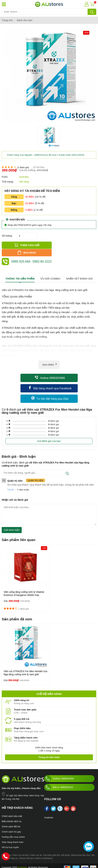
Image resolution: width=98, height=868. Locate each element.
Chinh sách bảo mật (12, 809)
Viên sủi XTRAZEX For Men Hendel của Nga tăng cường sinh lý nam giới (25, 665)
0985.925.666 (21, 254)
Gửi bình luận (12, 522)
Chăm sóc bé (36, 848)
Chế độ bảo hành (49, 686)
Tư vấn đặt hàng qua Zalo (50, 391)
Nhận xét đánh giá (79, 271)
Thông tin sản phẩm (20, 271)
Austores (49, 810)
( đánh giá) (23, 167)
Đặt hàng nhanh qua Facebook (50, 380)
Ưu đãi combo (50, 271)
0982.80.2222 (42, 254)
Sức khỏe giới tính (52, 848)
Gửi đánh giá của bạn (49, 433)
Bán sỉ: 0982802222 (59, 780)
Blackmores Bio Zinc (81, 848)
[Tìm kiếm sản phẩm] (49, 12)
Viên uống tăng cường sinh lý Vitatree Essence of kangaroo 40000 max (24, 586)
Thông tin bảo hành (49, 750)
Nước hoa (6, 848)
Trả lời (10, 482)
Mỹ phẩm (66, 848)
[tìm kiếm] (92, 12)
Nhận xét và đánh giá (15, 492)
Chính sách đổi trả (11, 819)
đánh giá (54, 413)
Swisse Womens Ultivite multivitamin (36, 851)
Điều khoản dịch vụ (12, 814)
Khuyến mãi (15, 220)
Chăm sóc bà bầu (20, 848)
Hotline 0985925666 (50, 370)
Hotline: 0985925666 (59, 771)
